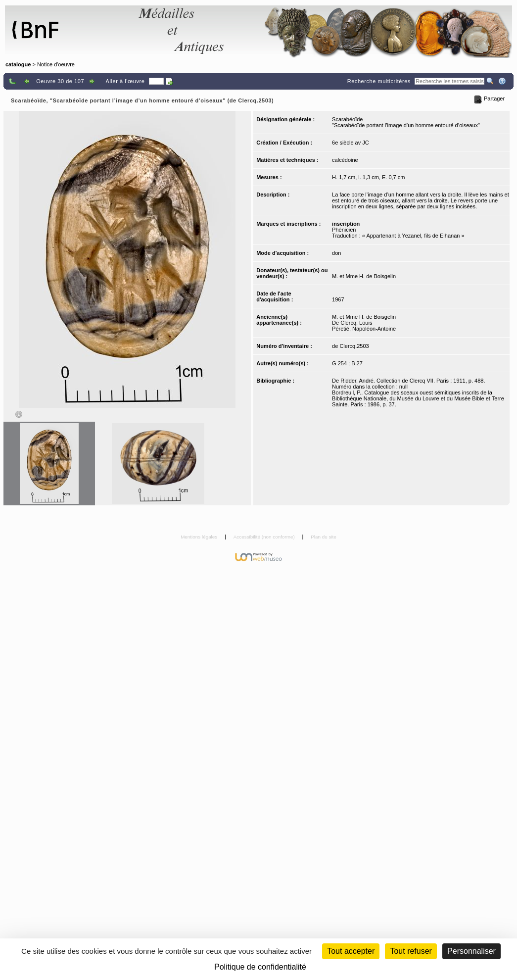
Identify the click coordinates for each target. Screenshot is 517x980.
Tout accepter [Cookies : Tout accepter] (351, 951)
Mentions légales (200, 537)
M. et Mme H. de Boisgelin (364, 276)
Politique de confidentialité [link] (260, 967)
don (336, 253)
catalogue (18, 64)
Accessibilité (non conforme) (265, 537)
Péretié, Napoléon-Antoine (364, 329)
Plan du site (324, 537)
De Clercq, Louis (352, 323)
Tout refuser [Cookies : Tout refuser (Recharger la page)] (411, 951)
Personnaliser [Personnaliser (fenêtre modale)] (471, 951)
